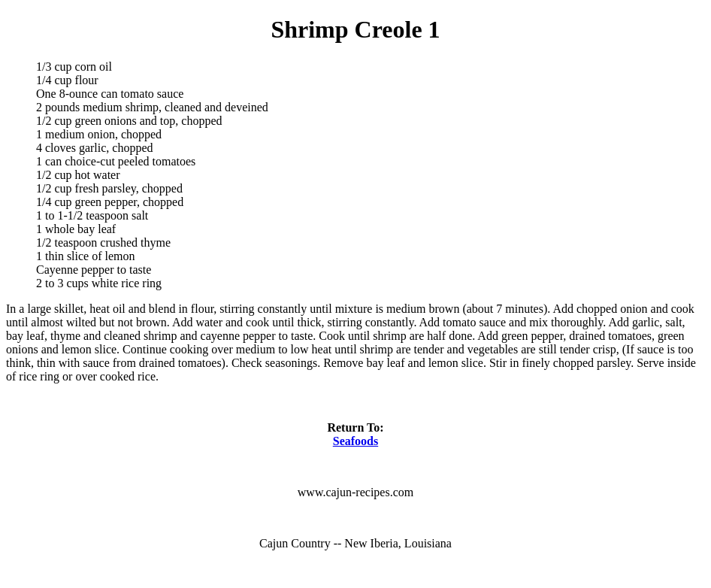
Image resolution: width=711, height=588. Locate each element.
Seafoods (355, 441)
